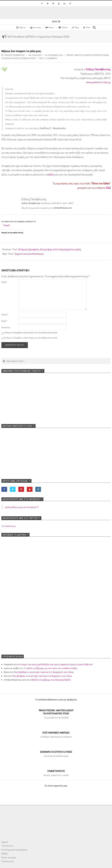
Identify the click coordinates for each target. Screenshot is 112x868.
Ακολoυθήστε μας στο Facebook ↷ (22, 499)
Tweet (6, 225)
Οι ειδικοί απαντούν (11, 58)
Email (4, 321)
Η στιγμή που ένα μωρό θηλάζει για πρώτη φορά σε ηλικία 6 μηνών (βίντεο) (55, 664)
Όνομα (5, 314)
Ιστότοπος (6, 327)
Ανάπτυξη (79, 55)
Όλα (61, 55)
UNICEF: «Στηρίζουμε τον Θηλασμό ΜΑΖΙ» (51, 680)
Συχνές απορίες (29, 58)
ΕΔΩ (108, 188)
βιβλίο (51, 174)
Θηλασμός (53, 55)
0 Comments (51, 58)
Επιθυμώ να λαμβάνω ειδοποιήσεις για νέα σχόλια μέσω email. (31, 333)
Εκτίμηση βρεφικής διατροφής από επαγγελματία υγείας (50, 249)
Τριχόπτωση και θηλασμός (29, 254)
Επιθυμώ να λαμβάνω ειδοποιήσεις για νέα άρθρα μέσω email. (31, 338)
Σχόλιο (4, 282)
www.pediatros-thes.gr (98, 82)
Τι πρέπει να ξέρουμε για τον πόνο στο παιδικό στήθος (50, 668)
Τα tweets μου (9, 526)
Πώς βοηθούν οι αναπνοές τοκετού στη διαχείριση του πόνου (44, 672)
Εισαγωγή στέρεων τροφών (96, 55)
